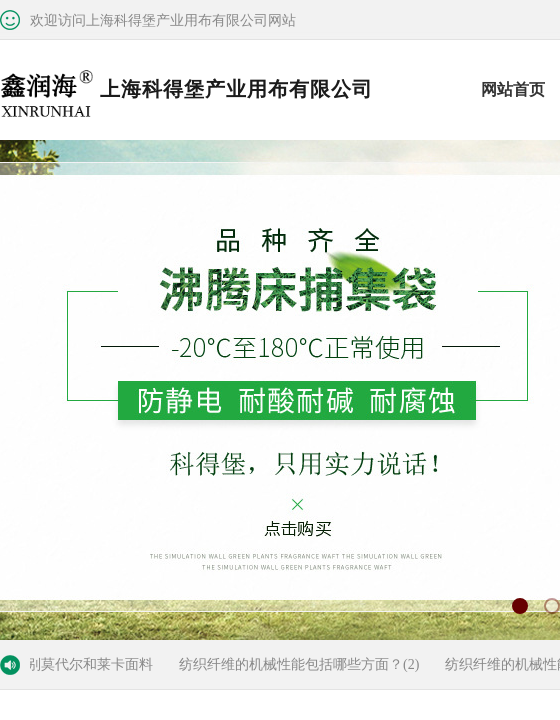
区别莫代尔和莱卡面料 (86, 664)
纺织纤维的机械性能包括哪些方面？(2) (302, 664)
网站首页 (513, 89)
